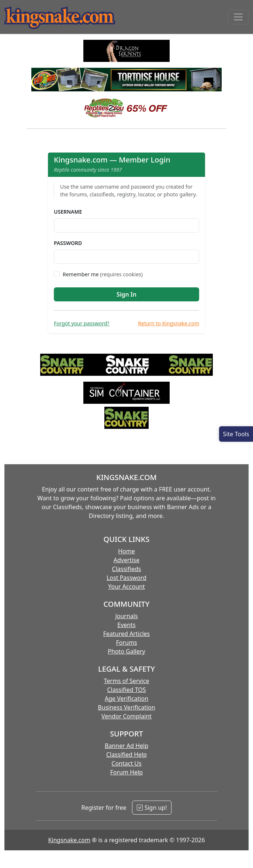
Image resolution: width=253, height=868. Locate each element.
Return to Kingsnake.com (169, 323)
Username (68, 212)
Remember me (103, 274)
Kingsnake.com (69, 840)
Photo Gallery (126, 651)
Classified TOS (126, 690)
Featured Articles (127, 634)
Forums (126, 643)
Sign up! (152, 808)
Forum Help (126, 772)
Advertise (126, 560)
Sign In (126, 294)
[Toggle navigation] (238, 17)
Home (126, 551)
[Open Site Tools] (236, 434)
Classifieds (127, 569)
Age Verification (126, 699)
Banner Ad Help (126, 746)
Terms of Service (127, 681)
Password (68, 243)
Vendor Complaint (126, 716)
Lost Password (126, 578)
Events (126, 625)
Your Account (126, 587)
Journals (126, 616)
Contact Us (126, 763)
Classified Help (126, 755)
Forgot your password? (82, 323)
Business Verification (126, 707)
